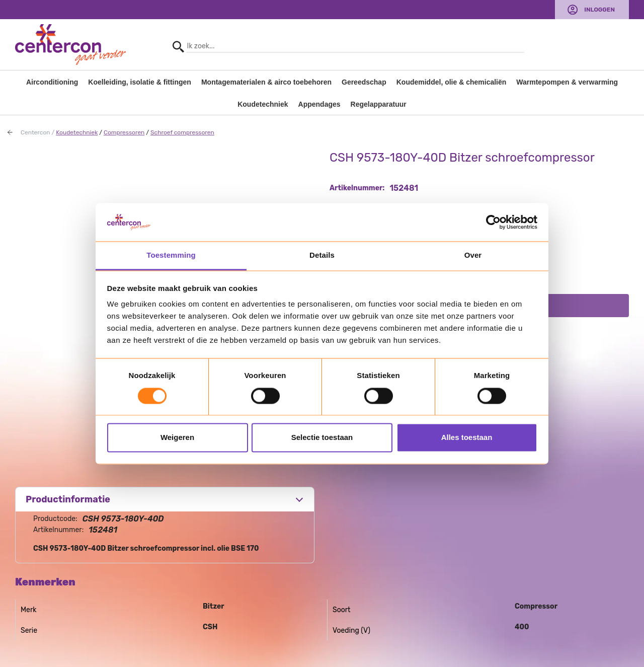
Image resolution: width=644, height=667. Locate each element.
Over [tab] (473, 255)
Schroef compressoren (182, 132)
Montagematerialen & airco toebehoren (266, 82)
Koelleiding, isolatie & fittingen (140, 82)
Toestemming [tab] (171, 255)
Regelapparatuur (379, 104)
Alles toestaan (467, 438)
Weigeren (177, 438)
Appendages (319, 104)
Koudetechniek (263, 104)
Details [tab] (322, 255)
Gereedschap (364, 82)
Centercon (35, 132)
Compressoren (124, 132)
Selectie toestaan (322, 438)
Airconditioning (52, 82)
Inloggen (599, 10)
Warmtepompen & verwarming (567, 82)
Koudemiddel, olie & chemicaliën (452, 82)
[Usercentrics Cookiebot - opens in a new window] (493, 222)
